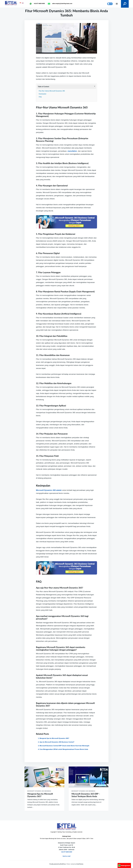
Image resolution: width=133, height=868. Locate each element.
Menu (115, 4)
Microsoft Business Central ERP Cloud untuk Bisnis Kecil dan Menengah (64, 746)
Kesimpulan (43, 94)
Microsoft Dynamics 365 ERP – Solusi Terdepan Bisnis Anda (86, 795)
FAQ (40, 97)
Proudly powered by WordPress (58, 864)
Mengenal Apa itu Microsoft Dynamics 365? (54, 738)
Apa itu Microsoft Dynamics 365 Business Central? (57, 742)
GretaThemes (80, 864)
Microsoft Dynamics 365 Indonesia (39, 791)
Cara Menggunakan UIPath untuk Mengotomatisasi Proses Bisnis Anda (64, 749)
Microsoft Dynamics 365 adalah (49, 490)
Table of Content (43, 87)
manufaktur (72, 151)
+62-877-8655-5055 (66, 852)
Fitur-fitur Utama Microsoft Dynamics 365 (52, 91)
